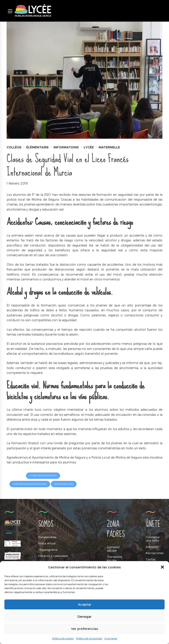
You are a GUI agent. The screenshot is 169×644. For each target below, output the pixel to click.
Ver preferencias (85, 629)
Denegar (84, 616)
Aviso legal (111, 638)
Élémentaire (37, 147)
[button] (162, 567)
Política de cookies (63, 638)
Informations (66, 147)
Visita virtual (47, 543)
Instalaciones (47, 537)
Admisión (152, 547)
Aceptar (85, 604)
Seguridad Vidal (64, 484)
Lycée (89, 147)
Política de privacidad (89, 638)
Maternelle (109, 147)
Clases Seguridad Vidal (43, 475)
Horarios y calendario (53, 556)
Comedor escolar (113, 549)
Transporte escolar (115, 558)
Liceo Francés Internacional (30, 484)
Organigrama (48, 550)
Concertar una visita (153, 539)
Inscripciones (155, 553)
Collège (14, 147)
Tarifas (151, 559)
